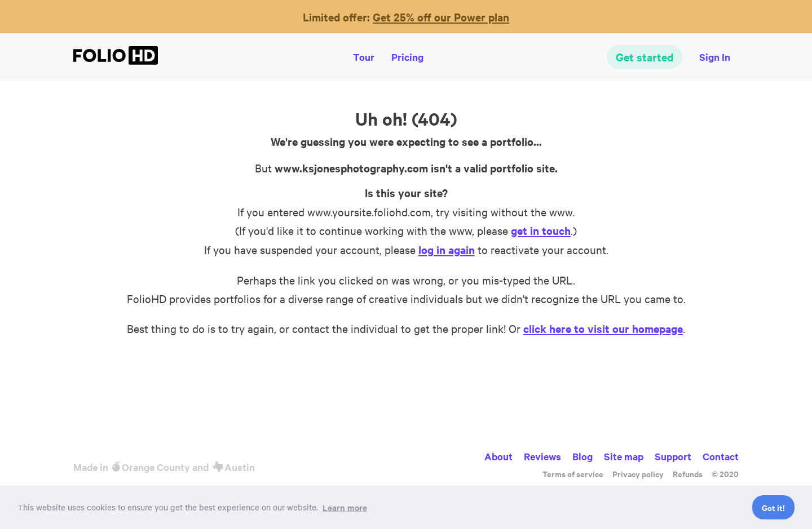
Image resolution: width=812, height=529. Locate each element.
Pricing (407, 57)
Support (673, 456)
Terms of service (573, 474)
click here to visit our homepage (603, 328)
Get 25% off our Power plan (441, 17)
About (498, 456)
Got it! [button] (773, 507)
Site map (624, 456)
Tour (364, 57)
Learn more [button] (345, 507)
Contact (721, 456)
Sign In (715, 57)
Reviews (542, 456)
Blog (582, 456)
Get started (645, 57)
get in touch (541, 230)
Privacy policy (638, 474)
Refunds (688, 474)
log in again (447, 250)
